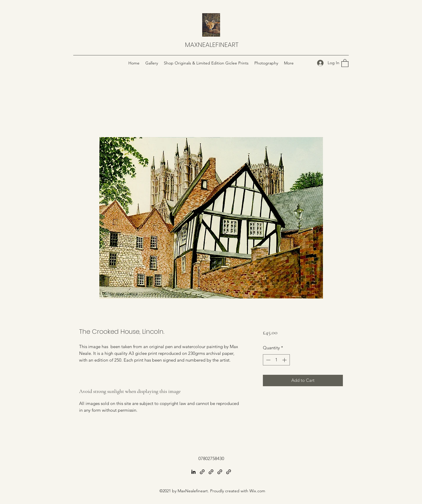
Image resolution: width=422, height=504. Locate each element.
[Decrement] (268, 360)
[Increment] (285, 360)
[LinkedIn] (193, 472)
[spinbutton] (276, 360)
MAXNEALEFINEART (212, 45)
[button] (345, 63)
